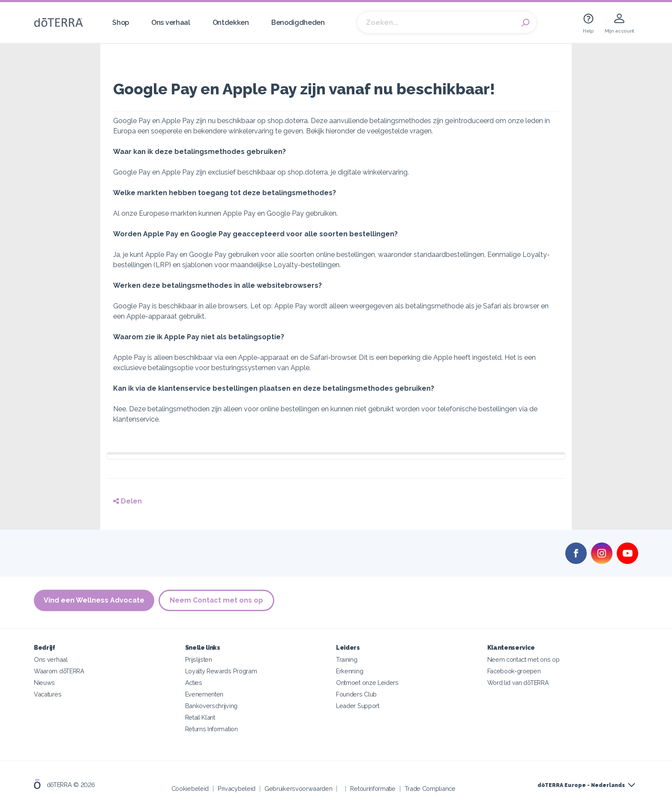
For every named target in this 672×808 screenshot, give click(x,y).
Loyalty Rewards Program (221, 671)
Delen (127, 501)
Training (347, 659)
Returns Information (211, 729)
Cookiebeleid (190, 788)
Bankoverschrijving (211, 706)
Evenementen (204, 694)
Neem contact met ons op (523, 659)
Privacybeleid (237, 788)
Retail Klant (200, 717)
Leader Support (358, 706)
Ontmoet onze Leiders (367, 683)
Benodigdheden (298, 23)
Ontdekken (231, 23)
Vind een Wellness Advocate (94, 600)
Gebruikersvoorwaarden (298, 788)
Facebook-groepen (514, 671)
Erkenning (349, 671)
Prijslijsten (199, 659)
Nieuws (44, 683)
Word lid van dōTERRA (518, 683)
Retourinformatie (373, 788)
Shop (121, 23)
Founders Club (356, 694)
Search (525, 23)
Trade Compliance (430, 788)
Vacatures (48, 694)
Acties (194, 683)
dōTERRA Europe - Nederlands (581, 785)
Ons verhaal (171, 23)
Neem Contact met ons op (216, 600)
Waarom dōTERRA (59, 671)
